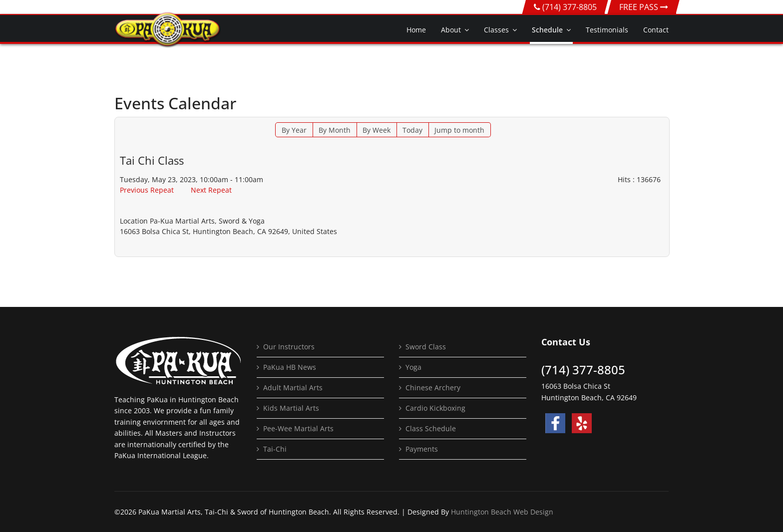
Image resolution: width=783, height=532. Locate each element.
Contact (656, 30)
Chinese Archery (433, 388)
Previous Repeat (147, 190)
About (451, 30)
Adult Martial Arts (293, 388)
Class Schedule (431, 428)
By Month (335, 130)
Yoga (413, 367)
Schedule (547, 30)
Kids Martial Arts (291, 408)
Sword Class (426, 347)
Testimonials (607, 30)
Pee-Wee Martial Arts (298, 428)
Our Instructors (289, 347)
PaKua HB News (290, 367)
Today (412, 130)
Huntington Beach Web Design (502, 512)
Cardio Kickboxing (435, 408)
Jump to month (459, 130)
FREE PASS (644, 7)
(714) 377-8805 (570, 7)
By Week (377, 130)
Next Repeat (211, 190)
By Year (294, 130)
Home (416, 30)
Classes (496, 30)
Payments (422, 449)
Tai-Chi (275, 449)
